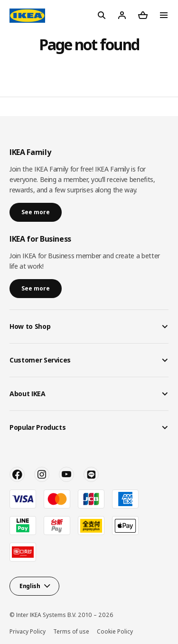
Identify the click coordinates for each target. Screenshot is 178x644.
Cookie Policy (115, 631)
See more (36, 212)
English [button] (30, 586)
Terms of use (71, 631)
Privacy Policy (28, 631)
